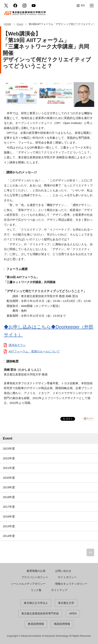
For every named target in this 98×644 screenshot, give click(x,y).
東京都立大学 (66, 603)
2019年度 (9, 487)
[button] (92, 6)
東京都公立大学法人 (36, 603)
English (81, 6)
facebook (15, 6)
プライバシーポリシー (35, 577)
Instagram (24, 6)
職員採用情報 (62, 624)
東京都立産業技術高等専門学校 (40, 613)
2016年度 (9, 516)
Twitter (6, 6)
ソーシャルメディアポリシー (28, 584)
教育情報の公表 (36, 571)
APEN (73, 613)
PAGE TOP (90, 552)
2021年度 (9, 468)
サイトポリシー (67, 577)
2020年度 (9, 478)
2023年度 (9, 448)
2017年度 (9, 507)
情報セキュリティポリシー (71, 584)
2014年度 (9, 536)
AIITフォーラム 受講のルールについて (34, 351)
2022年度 (9, 458)
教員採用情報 (36, 624)
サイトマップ (59, 590)
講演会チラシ (17, 345)
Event (8, 438)
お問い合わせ (63, 571)
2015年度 (9, 526)
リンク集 (36, 590)
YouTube (34, 6)
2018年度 (9, 497)
